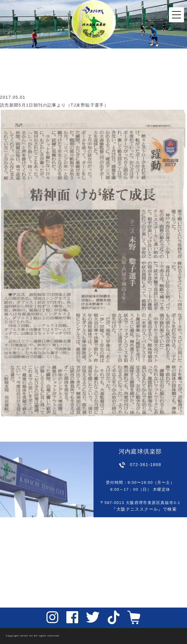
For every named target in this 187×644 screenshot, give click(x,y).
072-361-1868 (146, 465)
